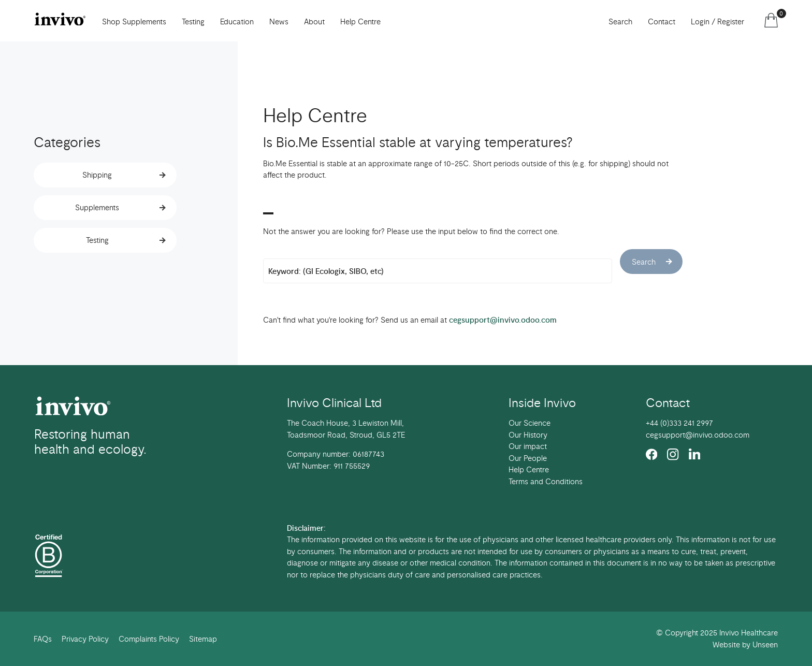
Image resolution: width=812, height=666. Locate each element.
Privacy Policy (85, 639)
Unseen (765, 645)
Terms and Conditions (546, 482)
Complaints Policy (149, 639)
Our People (528, 458)
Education (237, 22)
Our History (528, 435)
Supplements (97, 208)
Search (620, 22)
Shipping (97, 175)
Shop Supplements (134, 22)
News (279, 22)
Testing (97, 240)
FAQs (43, 639)
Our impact (528, 446)
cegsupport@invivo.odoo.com (503, 320)
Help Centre (360, 22)
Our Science (530, 423)
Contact (662, 22)
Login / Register (717, 22)
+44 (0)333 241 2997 (679, 423)
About (314, 22)
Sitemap (203, 639)
